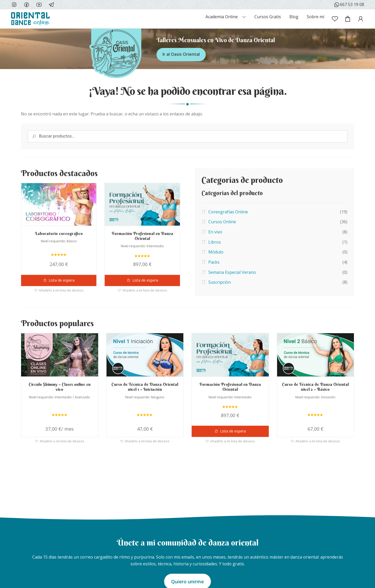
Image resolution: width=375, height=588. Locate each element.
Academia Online (222, 17)
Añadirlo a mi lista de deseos (61, 290)
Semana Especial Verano (232, 272)
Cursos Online (222, 222)
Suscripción (220, 282)
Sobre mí (315, 17)
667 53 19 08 (349, 5)
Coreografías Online (228, 212)
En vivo (215, 232)
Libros (215, 242)
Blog (294, 17)
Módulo (216, 252)
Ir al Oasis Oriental (181, 54)
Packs (214, 262)
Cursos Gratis (268, 17)
